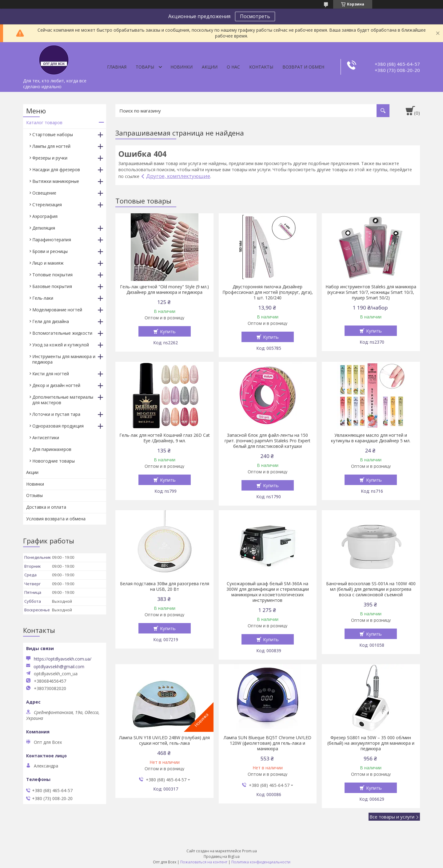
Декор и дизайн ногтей (56, 385)
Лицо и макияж (48, 263)
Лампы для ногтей (51, 146)
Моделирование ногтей (57, 310)
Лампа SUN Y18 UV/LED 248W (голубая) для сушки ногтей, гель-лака (164, 740)
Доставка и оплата (46, 507)
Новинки (182, 67)
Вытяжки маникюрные (56, 181)
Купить (168, 331)
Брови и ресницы (50, 251)
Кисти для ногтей (51, 374)
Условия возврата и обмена (56, 519)
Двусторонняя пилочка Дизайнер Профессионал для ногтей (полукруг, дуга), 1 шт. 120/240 (268, 292)
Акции (210, 67)
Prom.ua (249, 851)
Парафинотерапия (52, 240)
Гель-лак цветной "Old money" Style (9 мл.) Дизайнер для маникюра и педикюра (164, 290)
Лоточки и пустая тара (56, 414)
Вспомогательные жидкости (62, 333)
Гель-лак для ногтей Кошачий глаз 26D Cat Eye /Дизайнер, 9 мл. (165, 438)
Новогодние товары (54, 461)
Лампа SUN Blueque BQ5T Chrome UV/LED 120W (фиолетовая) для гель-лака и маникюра (267, 743)
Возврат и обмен (303, 67)
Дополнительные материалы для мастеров (63, 400)
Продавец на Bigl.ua (222, 856)
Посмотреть (255, 16)
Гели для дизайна (51, 321)
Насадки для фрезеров (56, 170)
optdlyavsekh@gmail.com (59, 667)
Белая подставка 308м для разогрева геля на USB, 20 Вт (165, 586)
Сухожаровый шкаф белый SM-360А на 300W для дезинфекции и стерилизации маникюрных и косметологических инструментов (268, 592)
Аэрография (45, 216)
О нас (233, 67)
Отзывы (34, 495)
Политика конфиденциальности (261, 862)
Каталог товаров (44, 122)
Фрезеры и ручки (50, 158)
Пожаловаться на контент (204, 862)
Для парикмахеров (52, 449)
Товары (145, 67)
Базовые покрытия (52, 286)
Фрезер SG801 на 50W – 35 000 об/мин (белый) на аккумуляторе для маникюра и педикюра (371, 743)
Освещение (44, 193)
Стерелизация (47, 205)
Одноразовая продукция (58, 426)
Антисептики (46, 438)
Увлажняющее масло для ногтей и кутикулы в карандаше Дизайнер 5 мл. (371, 438)
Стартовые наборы (53, 134)
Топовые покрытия (52, 275)
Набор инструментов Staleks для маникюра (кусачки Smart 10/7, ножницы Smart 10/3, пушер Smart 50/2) (371, 292)
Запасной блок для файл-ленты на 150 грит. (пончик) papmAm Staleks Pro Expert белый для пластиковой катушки (267, 441)
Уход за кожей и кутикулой (61, 345)
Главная (117, 67)
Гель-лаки (43, 298)
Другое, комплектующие (178, 176)
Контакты (261, 67)
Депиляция (44, 228)
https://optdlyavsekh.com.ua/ (63, 659)
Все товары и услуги (392, 817)
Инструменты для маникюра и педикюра (64, 359)
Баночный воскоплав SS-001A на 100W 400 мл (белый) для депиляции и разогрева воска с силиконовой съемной (371, 589)
